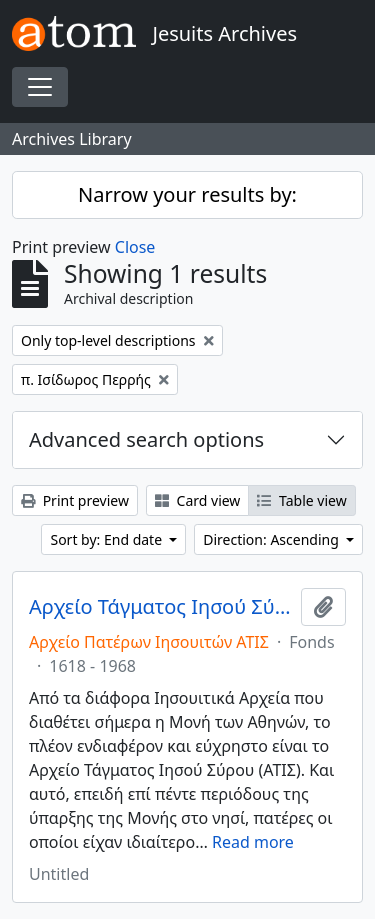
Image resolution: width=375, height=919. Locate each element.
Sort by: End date (107, 539)
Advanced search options (146, 439)
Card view (197, 500)
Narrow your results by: (187, 194)
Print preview (75, 500)
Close (135, 247)
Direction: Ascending (272, 539)
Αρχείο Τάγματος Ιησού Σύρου (161, 607)
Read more (253, 842)
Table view (301, 500)
